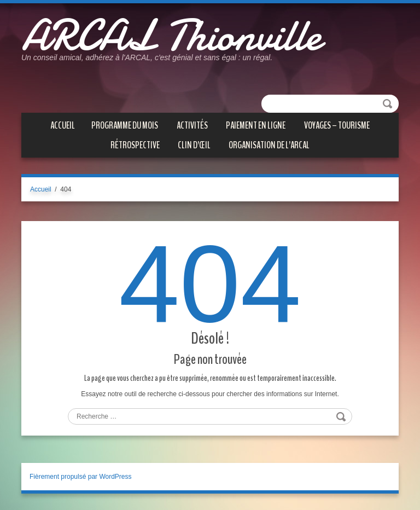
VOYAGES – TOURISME (337, 125)
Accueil (63, 125)
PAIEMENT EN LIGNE (256, 125)
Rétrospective (135, 145)
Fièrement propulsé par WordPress (81, 477)
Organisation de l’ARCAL (269, 145)
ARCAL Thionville (171, 36)
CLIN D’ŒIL (194, 145)
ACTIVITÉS (192, 125)
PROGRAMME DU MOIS (125, 125)
